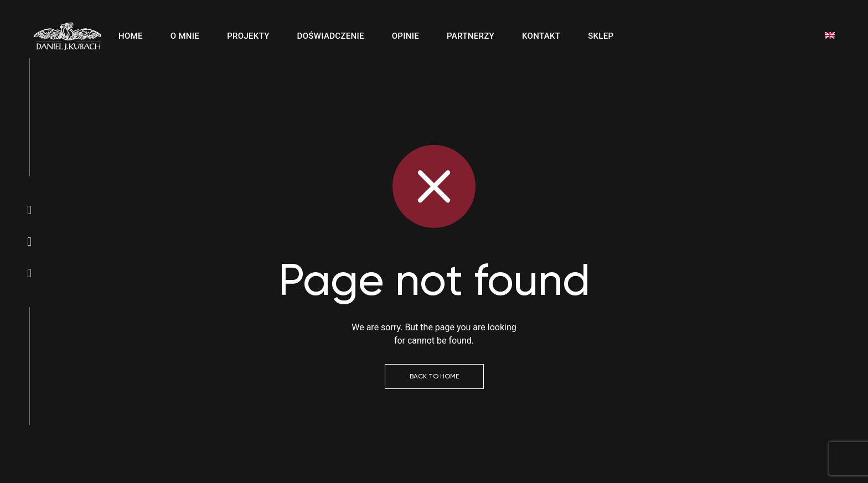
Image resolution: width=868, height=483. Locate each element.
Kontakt (541, 36)
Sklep (601, 36)
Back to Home (434, 376)
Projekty (248, 36)
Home (131, 36)
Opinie (405, 36)
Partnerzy (471, 36)
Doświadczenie (331, 36)
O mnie (185, 36)
